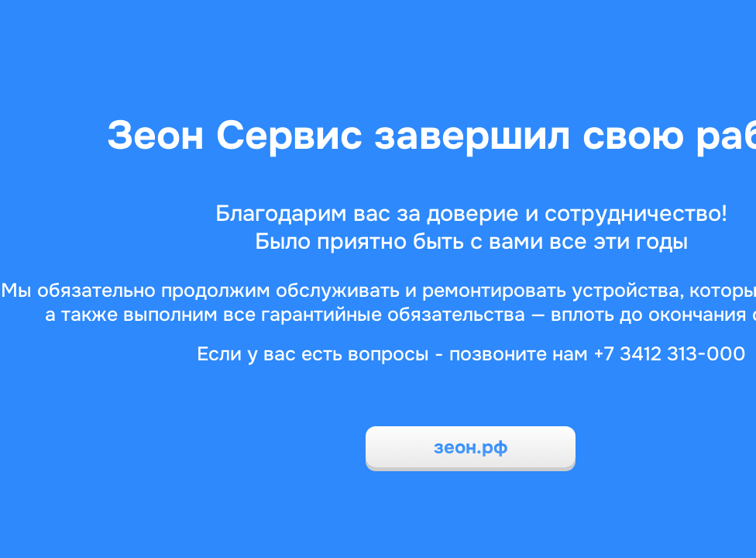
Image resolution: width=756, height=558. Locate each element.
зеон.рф (471, 447)
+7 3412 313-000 (670, 354)
